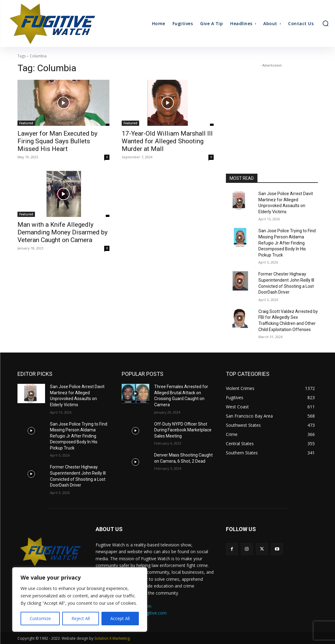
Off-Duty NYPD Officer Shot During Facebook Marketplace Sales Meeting (183, 430)
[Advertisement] (272, 107)
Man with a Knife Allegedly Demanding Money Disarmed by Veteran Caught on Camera (63, 232)
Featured (26, 123)
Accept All (120, 618)
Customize (40, 618)
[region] (80, 600)
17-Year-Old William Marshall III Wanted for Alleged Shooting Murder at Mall (167, 141)
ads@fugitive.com (149, 613)
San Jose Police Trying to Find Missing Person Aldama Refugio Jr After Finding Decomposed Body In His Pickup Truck (287, 243)
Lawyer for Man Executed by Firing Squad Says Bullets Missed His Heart (57, 141)
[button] (325, 23)
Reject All (81, 618)
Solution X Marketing (112, 638)
